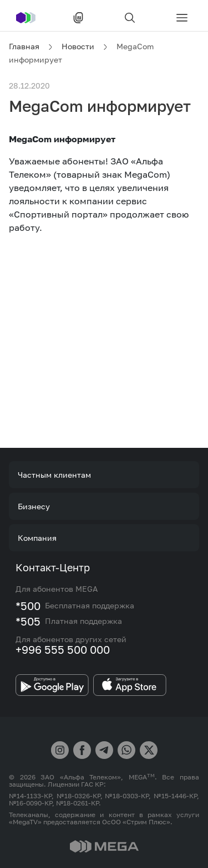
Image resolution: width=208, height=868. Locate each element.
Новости (78, 46)
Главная (24, 46)
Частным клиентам (54, 475)
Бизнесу (34, 506)
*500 (28, 606)
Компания (37, 538)
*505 (28, 621)
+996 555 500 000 (63, 649)
